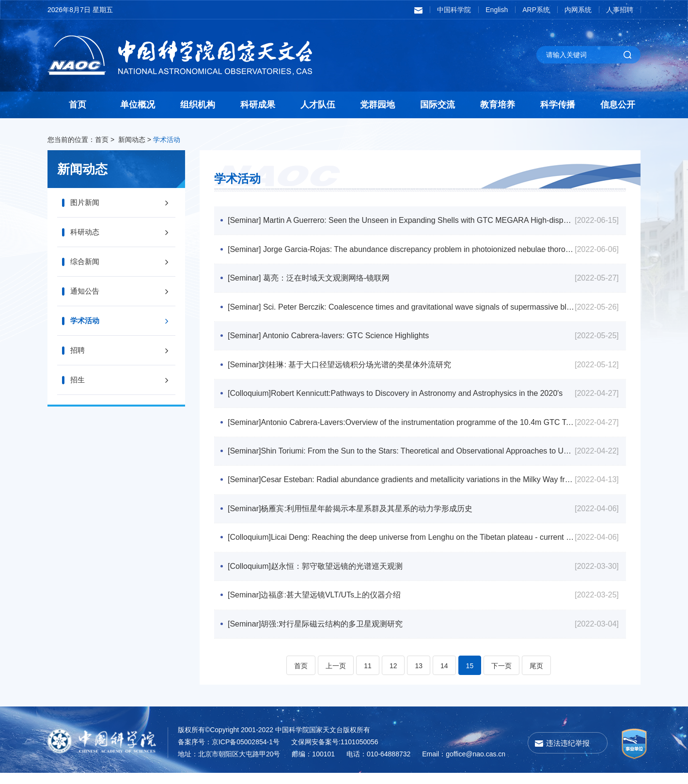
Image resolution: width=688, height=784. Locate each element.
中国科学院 (454, 10)
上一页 (336, 677)
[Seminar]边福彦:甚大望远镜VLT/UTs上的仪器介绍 (315, 605)
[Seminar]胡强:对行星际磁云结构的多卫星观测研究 (316, 635)
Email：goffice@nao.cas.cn (464, 765)
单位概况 (138, 105)
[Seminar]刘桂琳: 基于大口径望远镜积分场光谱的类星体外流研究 (340, 368)
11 (368, 677)
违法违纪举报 (568, 754)
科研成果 (258, 105)
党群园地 (377, 105)
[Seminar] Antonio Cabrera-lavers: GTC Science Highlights (329, 339)
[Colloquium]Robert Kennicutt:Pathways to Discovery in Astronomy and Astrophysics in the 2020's (396, 398)
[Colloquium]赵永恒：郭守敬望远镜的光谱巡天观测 (316, 575)
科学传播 (558, 105)
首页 (78, 105)
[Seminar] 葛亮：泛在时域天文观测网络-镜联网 (310, 280)
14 (444, 677)
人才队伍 (318, 105)
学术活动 (167, 140)
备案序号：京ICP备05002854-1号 (229, 753)
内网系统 (578, 10)
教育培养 (498, 105)
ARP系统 (536, 10)
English (497, 10)
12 (393, 677)
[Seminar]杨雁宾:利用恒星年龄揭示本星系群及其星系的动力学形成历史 (351, 516)
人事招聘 (620, 10)
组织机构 (198, 105)
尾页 (536, 677)
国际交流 (438, 105)
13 (419, 677)
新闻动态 (132, 140)
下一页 (501, 677)
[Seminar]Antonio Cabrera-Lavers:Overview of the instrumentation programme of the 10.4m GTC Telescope (399, 428)
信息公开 (618, 105)
